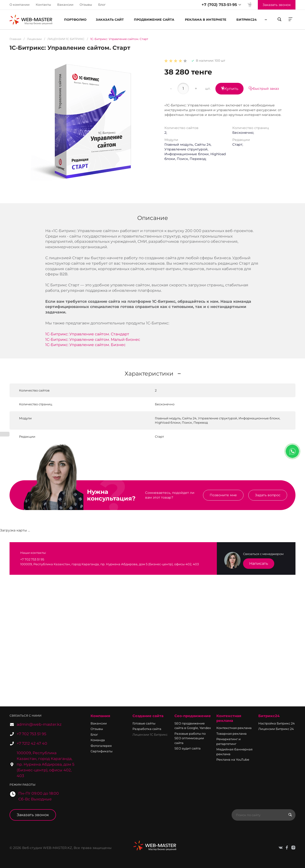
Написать (259, 563)
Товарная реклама (231, 734)
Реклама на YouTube (233, 759)
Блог (102, 5)
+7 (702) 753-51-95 (219, 5)
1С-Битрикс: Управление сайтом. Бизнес (85, 345)
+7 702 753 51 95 (31, 734)
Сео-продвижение (193, 716)
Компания (100, 716)
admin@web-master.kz (39, 724)
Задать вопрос (268, 495)
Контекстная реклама (229, 718)
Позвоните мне (223, 495)
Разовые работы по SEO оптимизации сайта (190, 738)
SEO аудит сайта (188, 748)
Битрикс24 (269, 716)
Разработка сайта (147, 729)
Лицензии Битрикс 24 (276, 729)
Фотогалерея (101, 746)
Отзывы (86, 5)
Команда (98, 740)
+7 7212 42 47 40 (32, 743)
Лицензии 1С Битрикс (150, 734)
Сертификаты (102, 751)
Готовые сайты (144, 723)
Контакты (43, 5)
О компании (20, 5)
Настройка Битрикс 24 (277, 723)
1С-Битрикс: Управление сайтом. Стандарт (87, 334)
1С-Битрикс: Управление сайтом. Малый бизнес (93, 340)
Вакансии (65, 5)
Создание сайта (148, 716)
